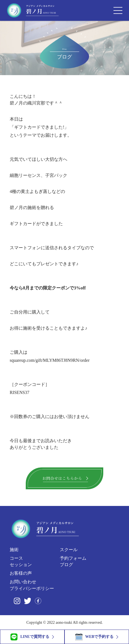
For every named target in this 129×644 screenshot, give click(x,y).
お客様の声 (21, 573)
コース (16, 558)
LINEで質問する (30, 637)
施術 (14, 550)
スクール (69, 550)
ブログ (66, 565)
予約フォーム (73, 558)
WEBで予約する (95, 637)
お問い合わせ (23, 582)
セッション (21, 565)
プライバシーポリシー (32, 588)
